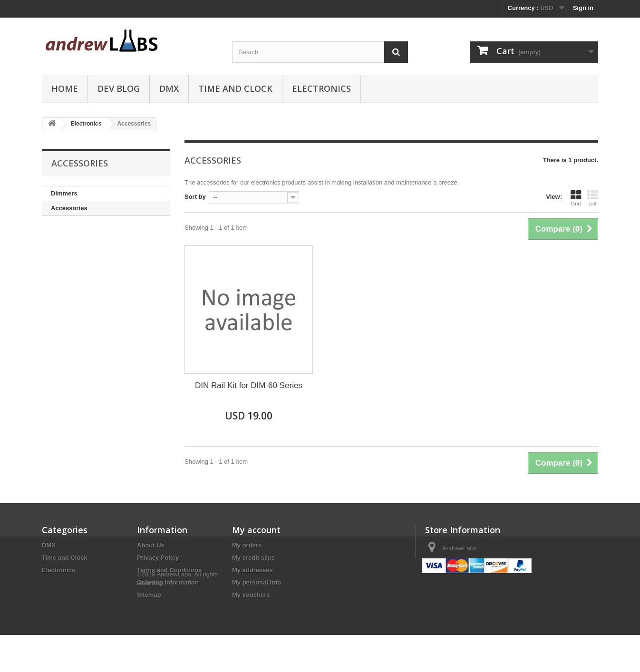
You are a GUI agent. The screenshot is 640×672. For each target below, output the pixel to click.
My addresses (252, 570)
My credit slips (253, 558)
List (592, 198)
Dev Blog (119, 88)
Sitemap (149, 595)
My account (256, 530)
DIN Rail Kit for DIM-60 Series (249, 385)
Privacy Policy (158, 558)
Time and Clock (235, 88)
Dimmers (64, 193)
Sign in (583, 8)
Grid (576, 198)
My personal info (257, 582)
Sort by (195, 197)
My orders (247, 545)
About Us (151, 545)
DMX (169, 88)
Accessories (69, 208)
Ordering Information (168, 582)
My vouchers (251, 595)
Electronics (321, 88)
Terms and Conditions (169, 570)
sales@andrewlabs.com (494, 566)
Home (65, 88)
